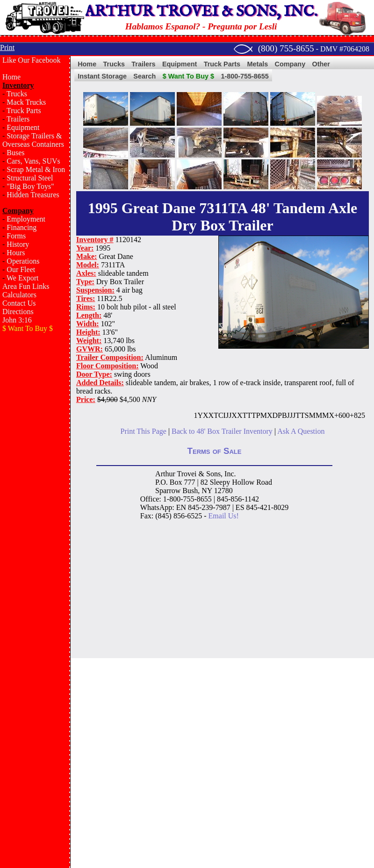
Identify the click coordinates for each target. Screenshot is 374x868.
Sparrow (168, 491)
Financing (22, 227)
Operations (23, 261)
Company (290, 64)
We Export (22, 278)
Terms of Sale (215, 451)
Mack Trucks (26, 102)
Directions (18, 312)
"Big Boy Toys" (30, 186)
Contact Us (19, 303)
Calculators (19, 295)
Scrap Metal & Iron (36, 169)
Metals (257, 64)
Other (321, 64)
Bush (190, 491)
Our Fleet (21, 269)
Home (11, 77)
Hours (16, 253)
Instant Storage (102, 76)
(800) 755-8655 (286, 48)
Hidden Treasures (33, 195)
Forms (16, 236)
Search (144, 76)
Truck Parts (24, 111)
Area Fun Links (26, 286)
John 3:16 (17, 320)
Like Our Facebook (31, 60)
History (18, 244)
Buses (15, 153)
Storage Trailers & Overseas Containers (33, 140)
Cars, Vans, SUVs (33, 161)
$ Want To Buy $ (188, 76)
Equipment (23, 127)
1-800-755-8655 (245, 76)
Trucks (17, 94)
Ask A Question (301, 431)
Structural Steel (30, 178)
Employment (26, 219)
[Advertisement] (35, 378)
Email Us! (224, 516)
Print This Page (144, 431)
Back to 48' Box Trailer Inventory (222, 431)
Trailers (18, 119)
